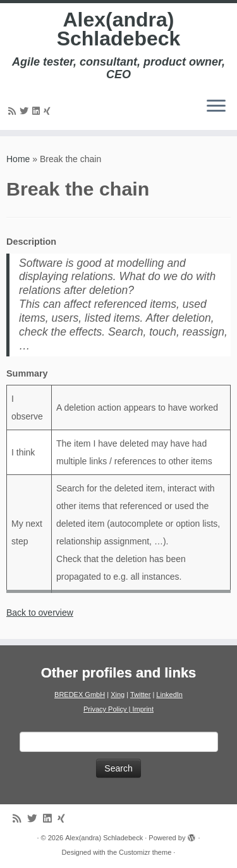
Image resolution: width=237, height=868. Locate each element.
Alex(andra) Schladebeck (119, 29)
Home (18, 159)
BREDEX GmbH (80, 695)
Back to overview (40, 613)
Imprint (143, 709)
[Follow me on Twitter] (26, 111)
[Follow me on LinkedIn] (38, 111)
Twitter (140, 695)
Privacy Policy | (108, 709)
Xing (118, 695)
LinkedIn (169, 695)
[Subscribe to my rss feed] (14, 111)
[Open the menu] (216, 107)
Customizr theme (145, 852)
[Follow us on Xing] (49, 111)
